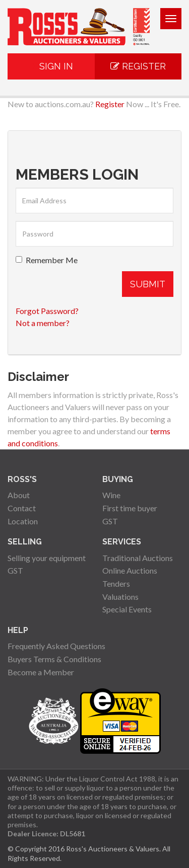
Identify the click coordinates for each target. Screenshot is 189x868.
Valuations (120, 597)
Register (138, 66)
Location (23, 521)
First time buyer (130, 508)
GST (110, 521)
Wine (111, 495)
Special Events (127, 609)
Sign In (51, 66)
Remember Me (47, 260)
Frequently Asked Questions (56, 646)
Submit (148, 284)
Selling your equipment (47, 558)
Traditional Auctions (138, 558)
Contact (22, 508)
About (19, 495)
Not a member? (43, 323)
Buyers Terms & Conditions (54, 659)
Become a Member (41, 672)
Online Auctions (130, 570)
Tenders (116, 583)
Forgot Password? (47, 311)
